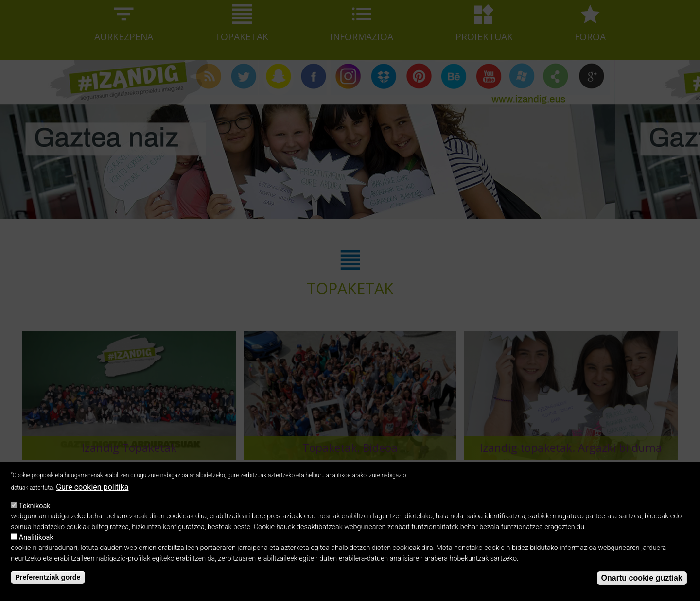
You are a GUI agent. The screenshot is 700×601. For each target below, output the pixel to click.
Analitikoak (36, 544)
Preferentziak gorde (48, 584)
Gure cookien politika (92, 494)
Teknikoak (35, 513)
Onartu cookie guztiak (642, 585)
